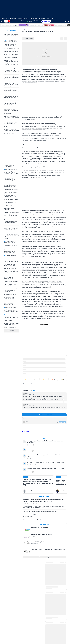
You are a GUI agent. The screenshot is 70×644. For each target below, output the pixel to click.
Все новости (11, 30)
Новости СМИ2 (26, 432)
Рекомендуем (44, 497)
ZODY (48, 18)
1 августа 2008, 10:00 (26, 35)
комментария (28, 39)
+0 (61, 402)
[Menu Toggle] (2, 21)
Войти (27, 423)
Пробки (29, 21)
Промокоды (13, 18)
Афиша (31, 18)
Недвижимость (5, 18)
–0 (65, 402)
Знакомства (20, 18)
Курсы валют (43, 18)
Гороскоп (36, 18)
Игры (52, 18)
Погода (26, 18)
